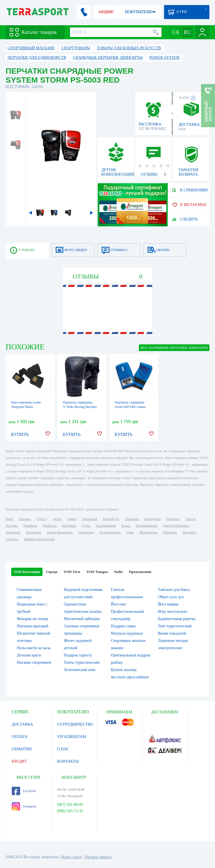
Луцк (130, 532)
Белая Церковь (110, 532)
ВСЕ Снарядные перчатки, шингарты (174, 348)
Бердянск (189, 532)
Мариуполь (153, 519)
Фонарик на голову (33, 619)
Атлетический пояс (80, 670)
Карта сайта (72, 857)
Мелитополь (148, 532)
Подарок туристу (78, 655)
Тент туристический (175, 626)
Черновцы (13, 532)
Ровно (125, 526)
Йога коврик (168, 604)
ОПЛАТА (20, 737)
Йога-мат (118, 604)
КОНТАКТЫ (68, 761)
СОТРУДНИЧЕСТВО (75, 724)
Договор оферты (98, 857)
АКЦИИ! (106, 12)
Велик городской (172, 633)
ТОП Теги (72, 572)
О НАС (63, 749)
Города (52, 572)
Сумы (86, 526)
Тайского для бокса (174, 590)
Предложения (140, 572)
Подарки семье (123, 626)
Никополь (170, 532)
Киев (9, 519)
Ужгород (12, 539)
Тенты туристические (82, 662)
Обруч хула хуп (171, 597)
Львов (72, 519)
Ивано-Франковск (60, 532)
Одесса (41, 519)
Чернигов (30, 526)
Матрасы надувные (127, 633)
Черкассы (49, 526)
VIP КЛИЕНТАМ (72, 737)
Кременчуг (34, 532)
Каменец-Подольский (39, 539)
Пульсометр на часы (34, 648)
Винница (173, 519)
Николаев (132, 519)
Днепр (57, 519)
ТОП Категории (27, 572)
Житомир (69, 526)
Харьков (24, 519)
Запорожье (89, 519)
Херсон (190, 519)
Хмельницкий (105, 526)
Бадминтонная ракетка (177, 619)
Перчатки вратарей (32, 626)
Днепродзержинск (176, 526)
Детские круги (29, 655)
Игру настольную (172, 611)
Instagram (24, 806)
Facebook (24, 791)
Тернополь (86, 532)
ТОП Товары (97, 572)
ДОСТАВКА (22, 724)
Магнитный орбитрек (82, 619)
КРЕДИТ (19, 761)
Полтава (11, 526)
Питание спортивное (34, 662)
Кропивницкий (146, 526)
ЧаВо (118, 572)
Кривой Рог (111, 519)
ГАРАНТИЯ (22, 749)
